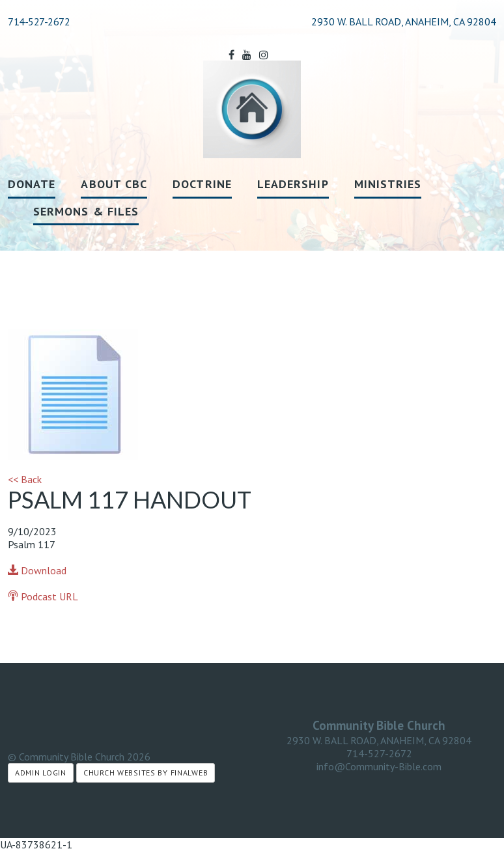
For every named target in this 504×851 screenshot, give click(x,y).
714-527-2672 (39, 21)
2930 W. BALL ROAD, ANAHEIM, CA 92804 (379, 740)
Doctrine (202, 184)
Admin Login (41, 773)
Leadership (293, 184)
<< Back (25, 479)
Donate (32, 184)
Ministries (388, 184)
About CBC (114, 184)
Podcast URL (43, 596)
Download (37, 570)
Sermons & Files (86, 211)
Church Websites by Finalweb (146, 773)
